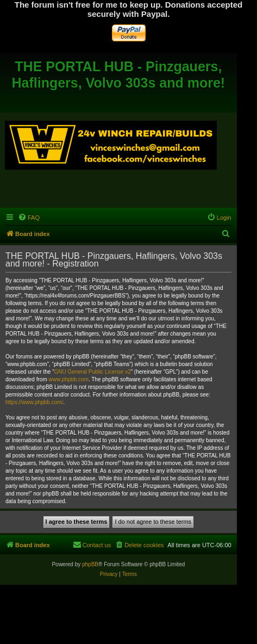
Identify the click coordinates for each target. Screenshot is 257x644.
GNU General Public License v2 (93, 372)
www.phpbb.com (69, 379)
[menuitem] (29, 218)
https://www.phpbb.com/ (34, 402)
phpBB (90, 564)
